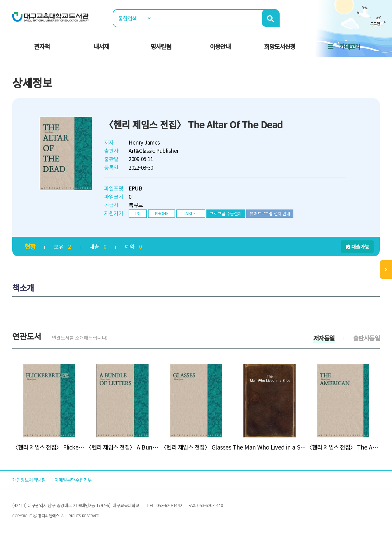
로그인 (375, 23)
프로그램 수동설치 (226, 213)
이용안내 (220, 46)
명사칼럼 (161, 46)
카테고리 (350, 46)
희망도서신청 (280, 46)
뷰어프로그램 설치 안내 (270, 213)
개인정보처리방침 (31, 480)
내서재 (101, 46)
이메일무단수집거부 (81, 480)
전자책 (42, 46)
